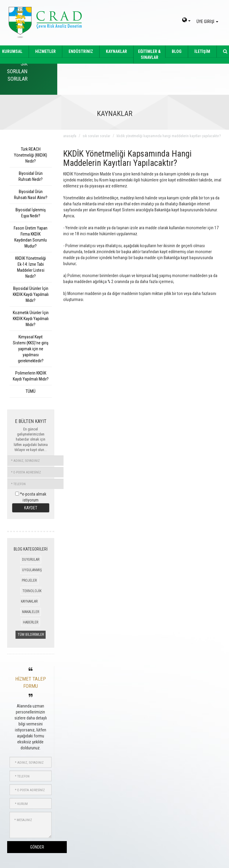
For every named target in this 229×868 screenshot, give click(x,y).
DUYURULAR (31, 560)
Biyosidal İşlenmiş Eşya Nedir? (31, 213)
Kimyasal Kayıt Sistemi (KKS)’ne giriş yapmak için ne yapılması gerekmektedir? (31, 349)
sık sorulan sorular (96, 136)
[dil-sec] (186, 21)
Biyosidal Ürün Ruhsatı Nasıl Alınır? (31, 195)
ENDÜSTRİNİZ (81, 51)
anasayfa (70, 136)
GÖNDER (37, 847)
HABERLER (31, 622)
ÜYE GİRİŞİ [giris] (208, 22)
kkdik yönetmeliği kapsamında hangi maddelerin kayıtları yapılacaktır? (169, 136)
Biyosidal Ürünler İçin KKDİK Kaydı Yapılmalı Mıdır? (31, 294)
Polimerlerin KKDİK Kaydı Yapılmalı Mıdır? (31, 376)
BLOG (177, 51)
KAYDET (31, 508)
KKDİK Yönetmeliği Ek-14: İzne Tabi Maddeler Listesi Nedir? (31, 267)
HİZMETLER (45, 51)
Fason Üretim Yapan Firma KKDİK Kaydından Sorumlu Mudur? (31, 237)
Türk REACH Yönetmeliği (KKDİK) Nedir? (31, 155)
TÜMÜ (31, 391)
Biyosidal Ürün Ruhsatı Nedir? (31, 176)
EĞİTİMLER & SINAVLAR (149, 54)
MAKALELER (31, 612)
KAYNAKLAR (116, 51)
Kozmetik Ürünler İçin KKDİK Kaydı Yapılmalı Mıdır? (31, 319)
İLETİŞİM (202, 51)
